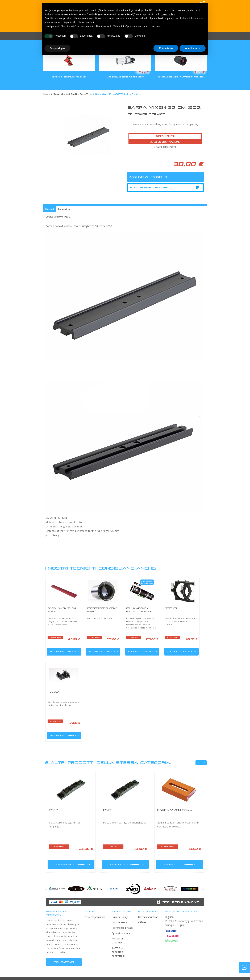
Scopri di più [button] (57, 48)
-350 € (142, 72)
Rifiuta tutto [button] (166, 48)
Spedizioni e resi (121, 933)
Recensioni (64, 209)
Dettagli (50, 209)
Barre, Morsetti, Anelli (65, 94)
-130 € (199, 72)
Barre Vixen (86, 94)
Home (47, 94)
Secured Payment (181, 902)
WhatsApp (172, 940)
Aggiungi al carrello (63, 651)
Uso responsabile (95, 917)
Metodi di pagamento (118, 940)
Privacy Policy (120, 917)
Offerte (142, 922)
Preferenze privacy (123, 928)
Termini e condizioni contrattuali (118, 952)
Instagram (172, 936)
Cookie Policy (120, 922)
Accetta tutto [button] (193, 48)
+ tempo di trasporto (165, 147)
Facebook (171, 931)
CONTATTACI (64, 962)
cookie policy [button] (168, 14)
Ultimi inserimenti (148, 917)
